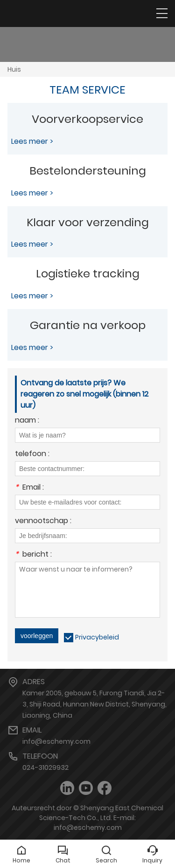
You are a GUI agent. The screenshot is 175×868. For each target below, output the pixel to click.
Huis (14, 69)
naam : (27, 421)
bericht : (33, 555)
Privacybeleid (97, 637)
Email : (29, 488)
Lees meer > (32, 141)
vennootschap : (43, 521)
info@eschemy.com (56, 741)
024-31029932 (45, 767)
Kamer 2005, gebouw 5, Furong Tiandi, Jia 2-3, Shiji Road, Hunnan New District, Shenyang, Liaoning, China (94, 704)
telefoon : (32, 454)
